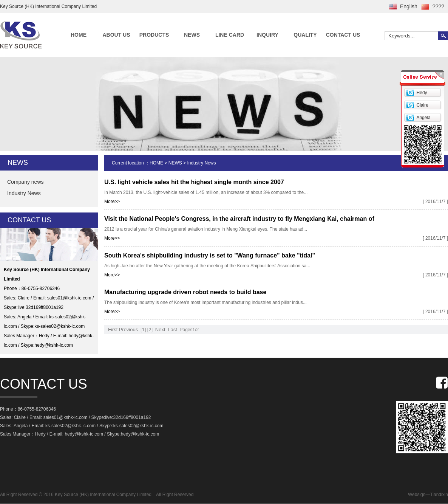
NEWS (192, 35)
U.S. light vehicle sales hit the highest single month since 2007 (194, 182)
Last (172, 330)
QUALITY (305, 35)
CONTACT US (343, 35)
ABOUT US (116, 35)
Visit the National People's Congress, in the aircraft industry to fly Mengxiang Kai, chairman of (239, 219)
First (113, 330)
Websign (417, 495)
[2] (150, 330)
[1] (143, 330)
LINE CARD (230, 35)
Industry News (24, 193)
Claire (423, 105)
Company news (25, 182)
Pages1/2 (189, 330)
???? (438, 6)
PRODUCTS (154, 35)
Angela (423, 118)
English (409, 6)
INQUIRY (267, 35)
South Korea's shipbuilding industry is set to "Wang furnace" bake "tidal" (210, 255)
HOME (79, 35)
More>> (112, 202)
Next (160, 330)
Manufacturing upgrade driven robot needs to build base (185, 292)
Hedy (422, 93)
